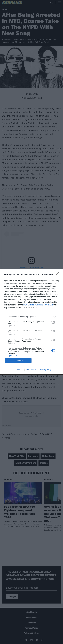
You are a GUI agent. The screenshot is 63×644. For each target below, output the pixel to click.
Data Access (31, 370)
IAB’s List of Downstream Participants (38, 305)
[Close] (58, 275)
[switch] (53, 322)
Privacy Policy (46, 370)
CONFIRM (18, 360)
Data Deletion (17, 370)
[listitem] (31, 317)
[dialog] (31, 322)
